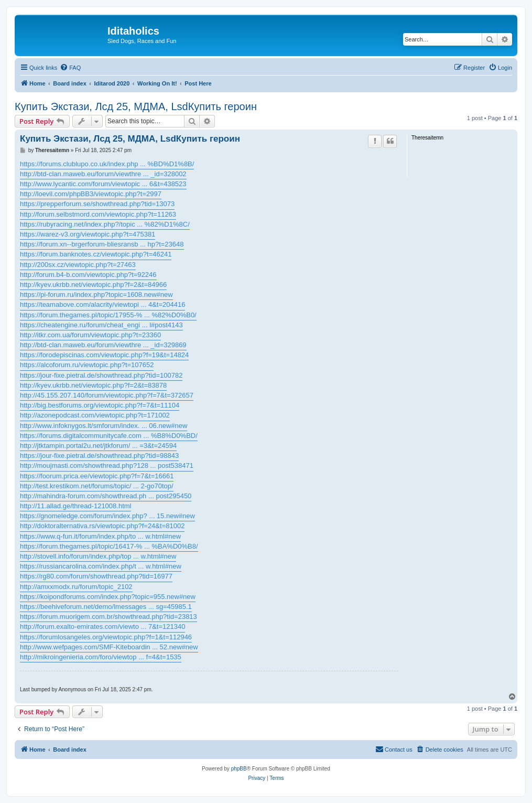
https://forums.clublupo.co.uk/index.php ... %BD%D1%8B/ (107, 164)
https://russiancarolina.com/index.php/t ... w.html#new (101, 566)
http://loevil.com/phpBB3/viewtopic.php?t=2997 (91, 194)
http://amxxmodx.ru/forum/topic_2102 (76, 587)
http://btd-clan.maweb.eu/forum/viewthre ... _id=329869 (103, 345)
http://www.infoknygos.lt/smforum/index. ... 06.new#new (104, 426)
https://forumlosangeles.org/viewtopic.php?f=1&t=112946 (106, 637)
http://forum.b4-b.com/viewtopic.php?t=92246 (88, 275)
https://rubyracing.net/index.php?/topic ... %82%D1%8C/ (105, 224)
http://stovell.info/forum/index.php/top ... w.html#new (98, 556)
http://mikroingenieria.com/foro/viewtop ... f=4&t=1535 (101, 657)
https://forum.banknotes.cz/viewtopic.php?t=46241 (96, 254)
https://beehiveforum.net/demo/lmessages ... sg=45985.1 (106, 607)
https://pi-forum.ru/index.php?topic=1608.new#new (96, 295)
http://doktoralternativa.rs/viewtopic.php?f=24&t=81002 (102, 526)
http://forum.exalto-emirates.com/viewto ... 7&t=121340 (102, 627)
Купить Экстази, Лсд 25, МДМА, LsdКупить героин (136, 106)
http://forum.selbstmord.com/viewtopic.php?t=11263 (98, 214)
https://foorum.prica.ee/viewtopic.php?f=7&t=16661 (97, 476)
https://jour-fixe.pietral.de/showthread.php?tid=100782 (101, 375)
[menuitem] (70, 68)
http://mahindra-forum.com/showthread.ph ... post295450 (106, 496)
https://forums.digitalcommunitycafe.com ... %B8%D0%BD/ (109, 436)
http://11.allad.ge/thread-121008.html (75, 506)
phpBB (239, 769)
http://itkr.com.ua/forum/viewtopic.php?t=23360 (90, 335)
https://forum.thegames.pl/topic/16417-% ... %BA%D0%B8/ (109, 546)
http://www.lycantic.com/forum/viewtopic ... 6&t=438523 (103, 184)
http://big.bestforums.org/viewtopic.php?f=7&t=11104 (100, 405)
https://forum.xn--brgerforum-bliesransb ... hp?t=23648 (102, 244)
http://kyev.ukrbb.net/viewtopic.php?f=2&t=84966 (93, 285)
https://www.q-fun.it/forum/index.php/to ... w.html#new (100, 536)
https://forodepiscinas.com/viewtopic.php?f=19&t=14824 (104, 355)
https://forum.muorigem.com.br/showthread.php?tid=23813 (108, 617)
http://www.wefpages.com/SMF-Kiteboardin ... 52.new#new (109, 647)
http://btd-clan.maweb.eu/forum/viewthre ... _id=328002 (103, 174)
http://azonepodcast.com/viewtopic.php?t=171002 (95, 415)
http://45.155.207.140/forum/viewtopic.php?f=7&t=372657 (107, 395)
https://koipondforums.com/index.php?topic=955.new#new (108, 597)
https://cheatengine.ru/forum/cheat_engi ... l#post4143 (101, 325)
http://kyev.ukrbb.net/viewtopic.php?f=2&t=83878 (93, 385)
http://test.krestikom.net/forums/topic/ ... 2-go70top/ (97, 486)
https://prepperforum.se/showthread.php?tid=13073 (97, 204)
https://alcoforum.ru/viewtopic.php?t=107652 (87, 365)
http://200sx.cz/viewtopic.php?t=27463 (78, 265)
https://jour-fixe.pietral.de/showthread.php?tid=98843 (99, 456)
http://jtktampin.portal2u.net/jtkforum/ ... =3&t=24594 (98, 446)
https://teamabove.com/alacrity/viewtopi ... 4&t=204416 (102, 304)
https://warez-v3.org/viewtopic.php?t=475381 (88, 234)
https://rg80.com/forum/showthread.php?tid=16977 (96, 576)
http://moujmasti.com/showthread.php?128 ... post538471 (107, 465)
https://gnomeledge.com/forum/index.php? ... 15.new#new (107, 516)
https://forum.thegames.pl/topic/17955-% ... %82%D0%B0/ (108, 315)
